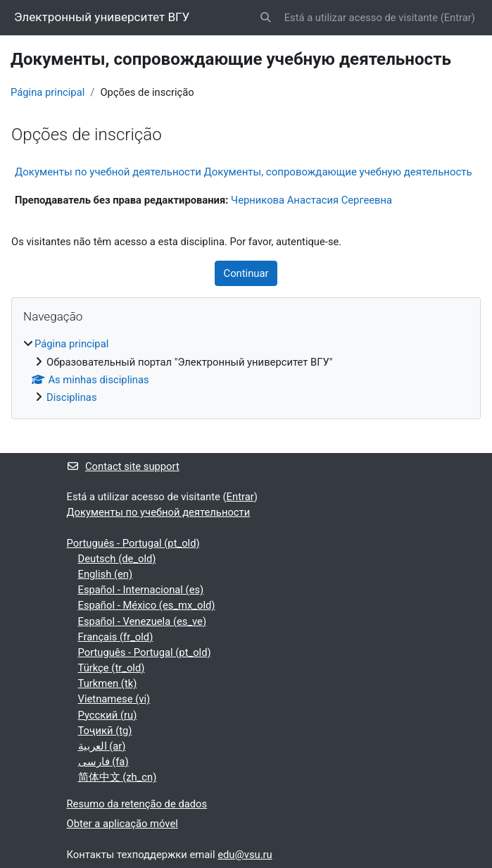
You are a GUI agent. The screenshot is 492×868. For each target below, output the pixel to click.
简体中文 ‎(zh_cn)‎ (118, 777)
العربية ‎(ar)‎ (102, 746)
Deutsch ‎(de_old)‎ (117, 559)
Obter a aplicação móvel (122, 824)
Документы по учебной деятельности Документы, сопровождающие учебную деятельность (244, 172)
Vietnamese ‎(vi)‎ (114, 699)
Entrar (458, 18)
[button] (265, 18)
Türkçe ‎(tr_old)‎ (112, 668)
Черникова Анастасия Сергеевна (311, 200)
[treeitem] (246, 371)
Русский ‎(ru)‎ (108, 715)
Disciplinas (72, 397)
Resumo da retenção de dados (137, 804)
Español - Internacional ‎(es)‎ (141, 590)
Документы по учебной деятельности (159, 512)
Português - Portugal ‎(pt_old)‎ (133, 543)
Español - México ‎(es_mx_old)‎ (147, 605)
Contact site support (123, 466)
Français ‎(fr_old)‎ (116, 637)
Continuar (246, 273)
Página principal (48, 92)
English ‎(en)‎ (106, 574)
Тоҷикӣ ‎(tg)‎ (105, 731)
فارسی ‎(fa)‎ (103, 762)
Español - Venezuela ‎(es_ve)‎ (143, 621)
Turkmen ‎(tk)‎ (108, 683)
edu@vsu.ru (245, 855)
